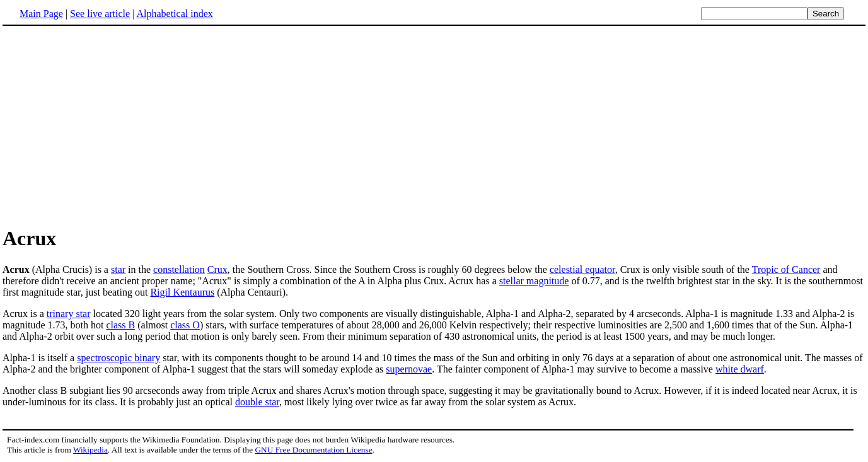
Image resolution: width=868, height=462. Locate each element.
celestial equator (582, 269)
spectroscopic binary (119, 358)
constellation (179, 269)
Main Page (41, 14)
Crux (217, 269)
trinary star (69, 314)
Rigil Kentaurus (182, 292)
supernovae (409, 369)
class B (120, 325)
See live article (100, 14)
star (118, 269)
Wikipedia (90, 450)
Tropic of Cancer (786, 269)
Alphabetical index (174, 14)
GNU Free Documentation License (313, 450)
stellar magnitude (534, 281)
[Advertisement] (434, 125)
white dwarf (740, 369)
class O (185, 325)
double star (257, 402)
